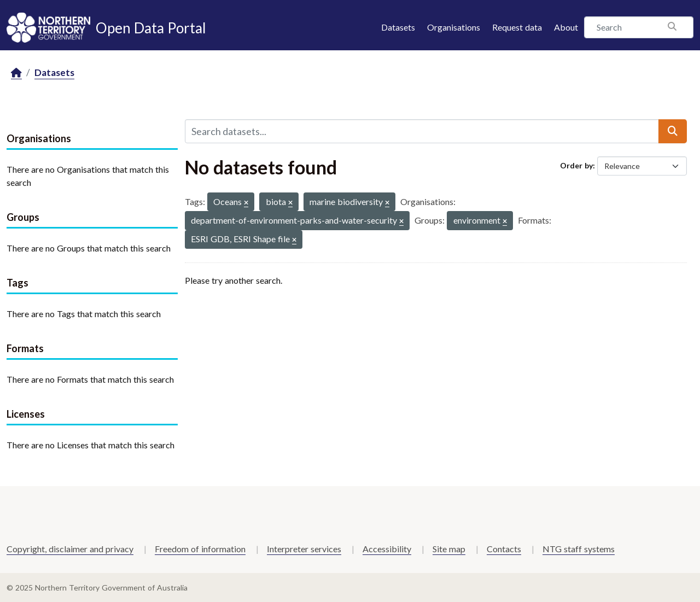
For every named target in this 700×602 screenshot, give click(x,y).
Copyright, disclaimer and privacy (70, 549)
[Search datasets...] (422, 131)
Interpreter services (304, 549)
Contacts (504, 549)
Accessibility (387, 549)
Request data (517, 27)
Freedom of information (200, 549)
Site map (449, 549)
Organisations (454, 27)
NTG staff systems (579, 549)
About (566, 27)
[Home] (16, 73)
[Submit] (673, 131)
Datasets (398, 27)
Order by (576, 165)
